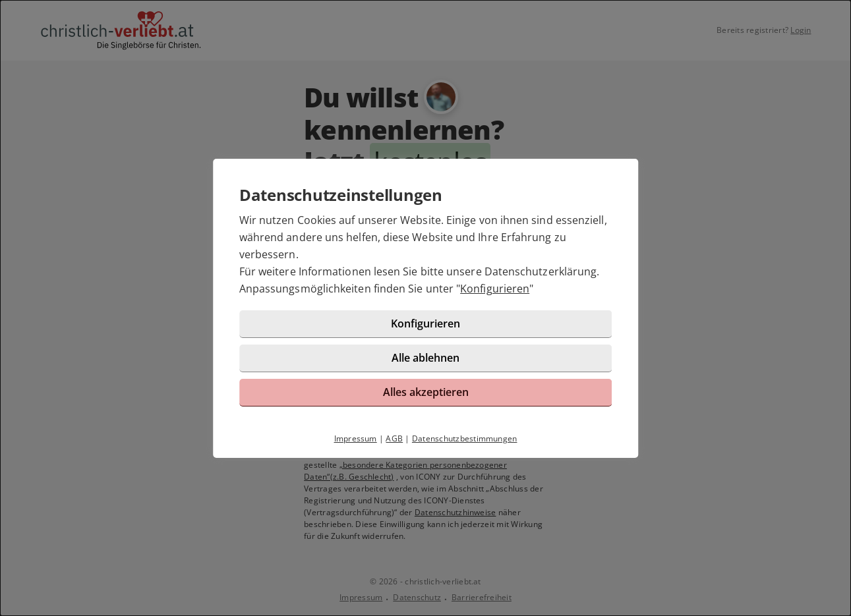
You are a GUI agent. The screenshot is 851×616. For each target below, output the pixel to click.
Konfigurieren (495, 289)
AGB (394, 438)
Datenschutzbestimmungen (465, 438)
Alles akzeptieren (426, 392)
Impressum (356, 438)
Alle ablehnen (425, 358)
